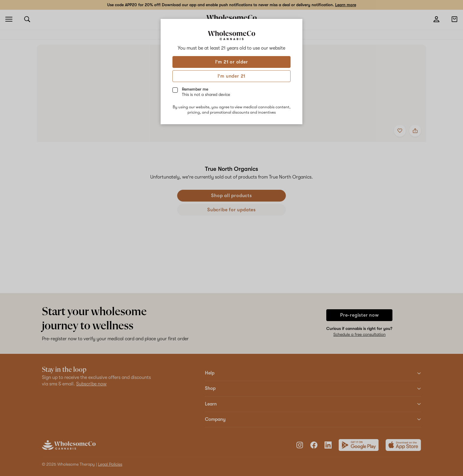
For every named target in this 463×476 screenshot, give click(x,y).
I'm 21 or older (232, 62)
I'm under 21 (232, 76)
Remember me (206, 92)
